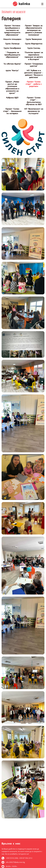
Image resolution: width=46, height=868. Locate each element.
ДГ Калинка (21, 4)
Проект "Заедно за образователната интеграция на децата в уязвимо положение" (34, 30)
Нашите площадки (12, 39)
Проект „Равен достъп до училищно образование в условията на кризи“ (12, 87)
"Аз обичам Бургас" (12, 64)
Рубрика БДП (12, 98)
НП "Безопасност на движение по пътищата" (34, 111)
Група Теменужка (34, 39)
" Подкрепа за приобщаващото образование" (12, 55)
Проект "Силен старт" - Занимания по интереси (12, 111)
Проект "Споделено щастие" (34, 65)
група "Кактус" (12, 70)
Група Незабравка (12, 48)
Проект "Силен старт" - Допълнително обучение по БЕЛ (34, 101)
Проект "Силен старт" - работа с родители (34, 84)
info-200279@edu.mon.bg (15, 862)
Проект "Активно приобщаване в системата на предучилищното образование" (12, 30)
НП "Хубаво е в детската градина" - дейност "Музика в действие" (34, 74)
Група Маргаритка (34, 44)
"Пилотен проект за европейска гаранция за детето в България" (34, 56)
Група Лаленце (12, 44)
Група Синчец (34, 48)
